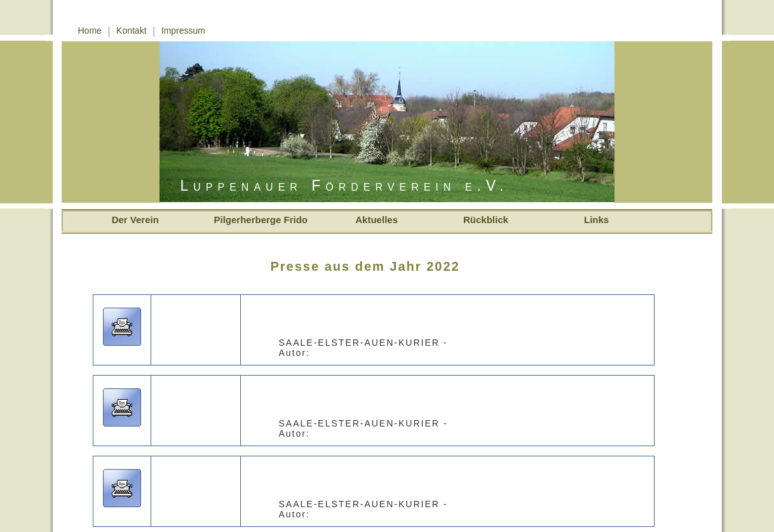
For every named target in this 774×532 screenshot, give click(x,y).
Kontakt (131, 31)
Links (593, 220)
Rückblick (482, 220)
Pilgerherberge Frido (261, 220)
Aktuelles (366, 220)
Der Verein (132, 220)
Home (90, 31)
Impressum (183, 31)
